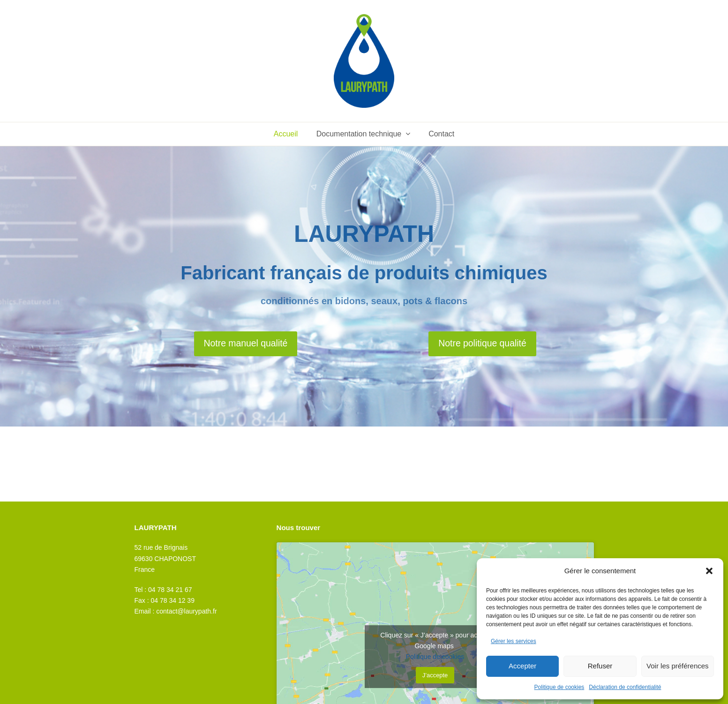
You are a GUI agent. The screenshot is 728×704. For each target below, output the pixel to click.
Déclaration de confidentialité (625, 687)
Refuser (600, 666)
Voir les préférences (678, 666)
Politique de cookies (559, 687)
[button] (709, 571)
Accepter (522, 666)
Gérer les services (514, 641)
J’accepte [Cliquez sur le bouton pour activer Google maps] (435, 675)
